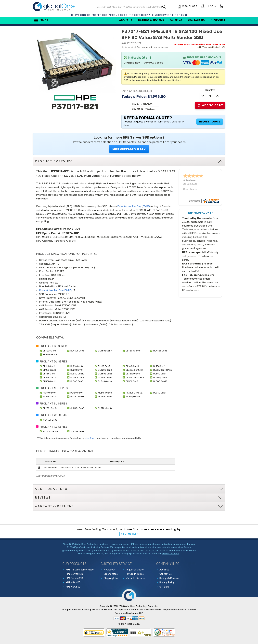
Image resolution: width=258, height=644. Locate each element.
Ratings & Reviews (151, 20)
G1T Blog (164, 587)
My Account (110, 570)
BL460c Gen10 (133, 351)
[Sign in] (203, 6)
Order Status (111, 574)
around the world (171, 554)
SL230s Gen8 (50, 408)
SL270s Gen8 (105, 408)
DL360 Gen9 (49, 374)
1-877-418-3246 (129, 624)
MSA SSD (73, 587)
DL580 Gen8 (132, 381)
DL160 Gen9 (104, 366)
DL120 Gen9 (49, 366)
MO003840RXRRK (63, 237)
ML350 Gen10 (50, 396)
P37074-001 (71, 233)
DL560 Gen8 (77, 381)
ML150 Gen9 (77, 393)
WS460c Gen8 (50, 420)
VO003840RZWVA (152, 237)
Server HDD (74, 574)
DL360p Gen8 (133, 374)
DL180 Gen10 (49, 370)
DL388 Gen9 (49, 381)
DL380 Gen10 (50, 377)
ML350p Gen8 (133, 396)
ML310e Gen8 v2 (134, 393)
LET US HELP (131, 534)
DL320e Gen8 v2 (134, 370)
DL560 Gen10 (105, 381)
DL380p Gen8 (105, 377)
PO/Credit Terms (135, 574)
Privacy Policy (167, 583)
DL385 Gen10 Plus (135, 377)
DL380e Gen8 (77, 377)
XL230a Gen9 (77, 431)
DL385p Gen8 (160, 377)
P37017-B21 (71, 229)
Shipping (176, 20)
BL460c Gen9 (105, 351)
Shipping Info (111, 578)
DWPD (146, 206)
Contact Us (196, 20)
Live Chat (90, 438)
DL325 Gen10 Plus (163, 370)
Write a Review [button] (161, 47)
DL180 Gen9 (159, 366)
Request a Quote (135, 570)
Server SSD (74, 578)
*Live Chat (218, 20)
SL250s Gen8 (77, 408)
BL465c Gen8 (160, 351)
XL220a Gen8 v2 (51, 431)
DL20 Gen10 (77, 370)
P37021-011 (69, 241)
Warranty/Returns (135, 578)
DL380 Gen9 (160, 374)
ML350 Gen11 (77, 396)
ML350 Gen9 (160, 393)
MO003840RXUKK (107, 237)
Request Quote (210, 122)
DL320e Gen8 (105, 370)
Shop (41, 21)
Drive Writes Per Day (129, 206)
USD (212, 6)
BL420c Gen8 (50, 351)
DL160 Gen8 (77, 366)
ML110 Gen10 (49, 393)
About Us (126, 20)
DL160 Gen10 (132, 366)
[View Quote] (187, 7)
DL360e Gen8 (105, 374)
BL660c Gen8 (50, 354)
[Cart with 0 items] (221, 6)
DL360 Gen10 (77, 374)
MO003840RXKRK (85, 237)
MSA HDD (73, 583)
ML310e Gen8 (105, 393)
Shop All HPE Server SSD (129, 149)
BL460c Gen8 (77, 351)
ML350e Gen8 (105, 396)
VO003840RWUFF (130, 237)
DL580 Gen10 (160, 381)
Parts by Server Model (80, 570)
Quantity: (210, 90)
